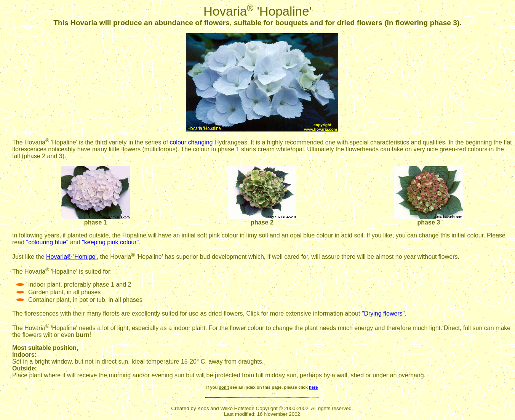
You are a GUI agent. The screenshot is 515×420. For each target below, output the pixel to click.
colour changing (191, 142)
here (313, 387)
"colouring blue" (47, 242)
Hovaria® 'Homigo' (71, 257)
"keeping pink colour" (110, 242)
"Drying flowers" (383, 313)
